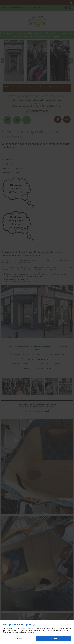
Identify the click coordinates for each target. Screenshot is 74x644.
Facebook (30, 632)
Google (24, 632)
